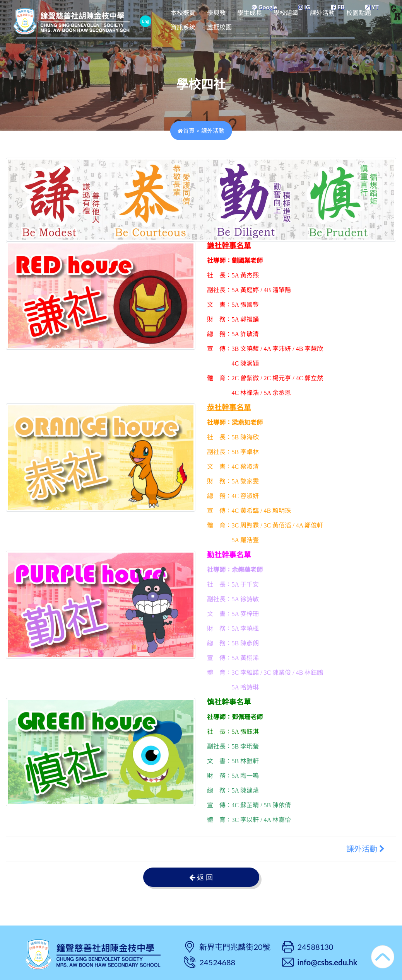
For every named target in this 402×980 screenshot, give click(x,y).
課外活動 (344, 20)
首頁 (186, 131)
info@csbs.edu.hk (328, 962)
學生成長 (272, 20)
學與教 (238, 20)
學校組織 (308, 20)
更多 (375, 20)
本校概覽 (205, 20)
